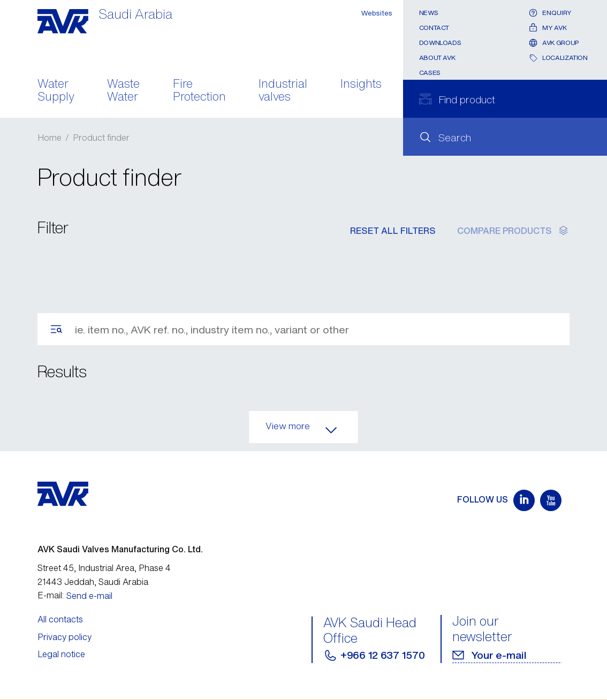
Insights (361, 85)
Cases (430, 73)
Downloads (440, 43)
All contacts (60, 619)
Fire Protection (199, 91)
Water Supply (56, 91)
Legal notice (61, 654)
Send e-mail (89, 596)
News (429, 13)
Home (50, 138)
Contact (434, 28)
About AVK (437, 58)
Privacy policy (65, 637)
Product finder (101, 138)
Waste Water (123, 91)
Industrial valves (283, 91)
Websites (377, 13)
